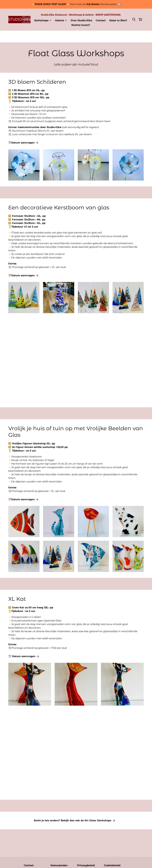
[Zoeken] (134, 19)
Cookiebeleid (112, 865)
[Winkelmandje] (140, 19)
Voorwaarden (59, 865)
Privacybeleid (86, 865)
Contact (29, 865)
